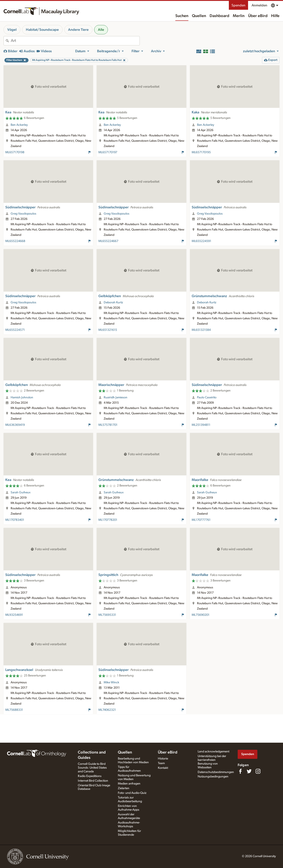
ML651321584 (201, 330)
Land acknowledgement (213, 752)
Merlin (239, 16)
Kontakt (163, 768)
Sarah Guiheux (21, 492)
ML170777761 (201, 520)
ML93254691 (14, 615)
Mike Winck (111, 682)
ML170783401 (15, 520)
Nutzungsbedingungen (213, 777)
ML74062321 (107, 710)
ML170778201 (108, 520)
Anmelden (259, 5)
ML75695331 (107, 615)
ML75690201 (201, 615)
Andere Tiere (78, 30)
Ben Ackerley (19, 125)
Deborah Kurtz (113, 302)
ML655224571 (15, 330)
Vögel (12, 30)
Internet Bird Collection (93, 781)
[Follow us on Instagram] (258, 771)
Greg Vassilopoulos (23, 214)
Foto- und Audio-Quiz (132, 793)
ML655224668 (15, 241)
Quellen (199, 16)
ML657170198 (15, 152)
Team (161, 763)
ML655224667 (108, 241)
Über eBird (258, 16)
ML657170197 (108, 152)
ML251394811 (201, 425)
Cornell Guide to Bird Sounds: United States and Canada (92, 768)
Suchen (182, 16)
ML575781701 (108, 425)
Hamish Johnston (22, 397)
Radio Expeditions (90, 776)
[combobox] (75, 41)
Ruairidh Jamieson (116, 397)
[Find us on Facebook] (240, 771)
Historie (163, 759)
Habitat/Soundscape (42, 30)
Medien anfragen (129, 784)
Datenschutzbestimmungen (216, 772)
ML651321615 (108, 330)
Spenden (238, 5)
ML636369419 (15, 425)
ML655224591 (201, 241)
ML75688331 (14, 710)
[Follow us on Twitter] (249, 771)
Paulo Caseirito (207, 397)
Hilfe (275, 16)
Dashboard (219, 16)
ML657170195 (201, 152)
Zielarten (124, 788)
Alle (101, 30)
